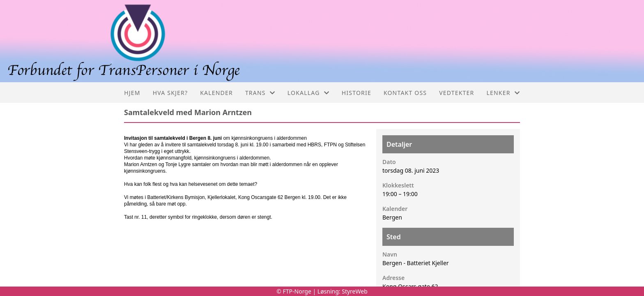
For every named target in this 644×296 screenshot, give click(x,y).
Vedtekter (457, 93)
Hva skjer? (170, 93)
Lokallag (308, 93)
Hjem (132, 93)
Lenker (503, 93)
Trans (260, 93)
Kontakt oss (405, 93)
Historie (356, 93)
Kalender (216, 93)
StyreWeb (355, 291)
